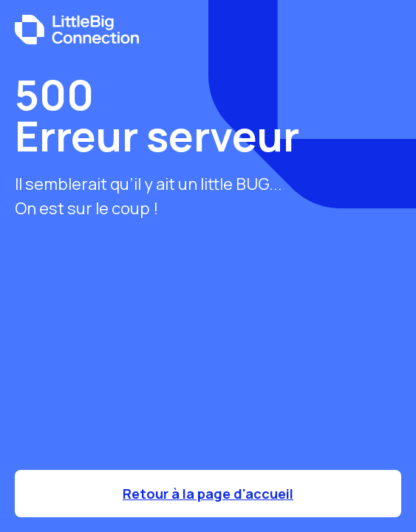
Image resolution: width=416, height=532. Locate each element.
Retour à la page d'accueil (208, 494)
